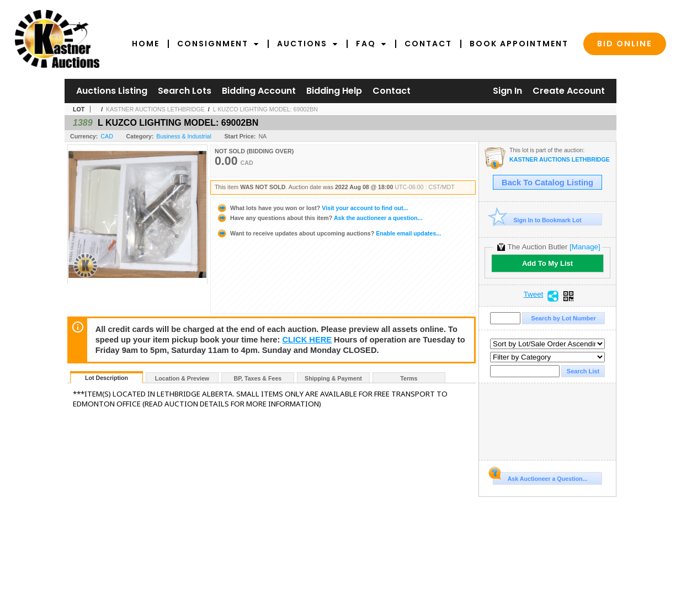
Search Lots (185, 91)
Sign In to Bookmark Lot (537, 220)
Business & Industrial (184, 136)
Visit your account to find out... (312, 208)
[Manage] (585, 247)
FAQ (371, 44)
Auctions (308, 44)
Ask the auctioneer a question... (319, 218)
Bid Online (625, 44)
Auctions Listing (112, 91)
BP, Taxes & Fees (258, 378)
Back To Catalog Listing (547, 183)
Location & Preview (182, 378)
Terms (409, 378)
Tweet (534, 294)
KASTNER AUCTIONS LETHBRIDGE (155, 109)
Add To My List (547, 263)
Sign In (507, 91)
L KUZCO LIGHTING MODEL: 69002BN (265, 109)
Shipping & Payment (333, 378)
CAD (107, 136)
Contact (428, 44)
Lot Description (107, 378)
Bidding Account (259, 91)
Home (146, 44)
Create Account (569, 91)
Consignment (218, 44)
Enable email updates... (329, 233)
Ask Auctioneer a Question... (540, 477)
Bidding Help (334, 91)
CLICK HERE (307, 340)
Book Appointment (519, 44)
